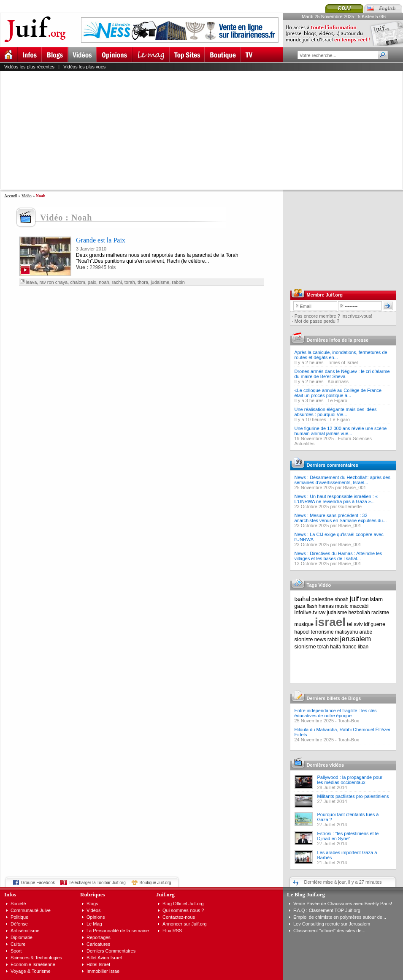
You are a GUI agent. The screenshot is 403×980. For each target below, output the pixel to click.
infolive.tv (306, 612)
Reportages (99, 937)
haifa (335, 647)
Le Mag (94, 924)
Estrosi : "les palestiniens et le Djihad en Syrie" (348, 836)
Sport (16, 951)
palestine (322, 599)
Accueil (11, 196)
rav (322, 612)
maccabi (359, 606)
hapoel (302, 632)
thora (143, 282)
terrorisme (322, 632)
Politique (19, 917)
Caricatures (98, 944)
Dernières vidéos (326, 765)
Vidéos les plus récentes (29, 67)
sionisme (305, 647)
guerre (378, 624)
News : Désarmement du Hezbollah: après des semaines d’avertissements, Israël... (342, 480)
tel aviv (355, 624)
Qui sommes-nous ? (183, 910)
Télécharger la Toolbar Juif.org (97, 883)
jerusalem (355, 639)
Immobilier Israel (104, 971)
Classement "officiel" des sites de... (329, 931)
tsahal (302, 599)
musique (304, 624)
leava (31, 282)
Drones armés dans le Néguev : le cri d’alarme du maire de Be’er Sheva (342, 374)
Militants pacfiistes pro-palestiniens (353, 796)
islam (376, 599)
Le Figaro (337, 400)
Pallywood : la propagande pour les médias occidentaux (350, 780)
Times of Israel (343, 362)
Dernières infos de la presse (338, 340)
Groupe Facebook (38, 883)
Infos (10, 894)
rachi (117, 282)
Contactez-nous (179, 917)
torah (130, 282)
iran (365, 599)
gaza (300, 606)
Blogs (92, 904)
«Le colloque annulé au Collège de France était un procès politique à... (338, 393)
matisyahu (347, 632)
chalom (77, 282)
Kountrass (338, 381)
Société (18, 904)
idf (367, 624)
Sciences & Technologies (36, 958)
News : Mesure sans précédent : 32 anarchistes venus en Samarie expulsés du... (341, 518)
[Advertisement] (162, 130)
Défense (19, 924)
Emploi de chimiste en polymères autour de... (340, 917)
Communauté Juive (31, 910)
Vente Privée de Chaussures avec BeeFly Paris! (343, 904)
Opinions (96, 917)
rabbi (333, 640)
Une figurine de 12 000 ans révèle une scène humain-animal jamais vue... (341, 431)
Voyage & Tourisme (31, 971)
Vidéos (93, 910)
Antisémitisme (25, 931)
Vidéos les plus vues (84, 67)
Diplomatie (22, 937)
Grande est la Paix (101, 240)
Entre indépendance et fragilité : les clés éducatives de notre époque (336, 713)
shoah (342, 599)
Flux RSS (172, 931)
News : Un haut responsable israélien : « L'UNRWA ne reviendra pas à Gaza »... (336, 499)
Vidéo (27, 196)
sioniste (304, 639)
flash (312, 606)
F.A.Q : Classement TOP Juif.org (327, 910)
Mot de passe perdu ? (317, 321)
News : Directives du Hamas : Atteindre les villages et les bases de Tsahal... (338, 556)
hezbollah (359, 612)
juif (354, 599)
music (342, 606)
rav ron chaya (53, 282)
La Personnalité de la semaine (118, 931)
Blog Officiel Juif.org (183, 904)
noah (104, 282)
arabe (366, 632)
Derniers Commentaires (111, 951)
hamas (326, 606)
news (320, 640)
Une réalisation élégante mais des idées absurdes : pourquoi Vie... (336, 412)
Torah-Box (349, 721)
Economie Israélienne (33, 964)
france (349, 647)
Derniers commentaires (333, 465)
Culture (18, 944)
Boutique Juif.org (156, 883)
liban (363, 647)
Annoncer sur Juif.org (185, 924)
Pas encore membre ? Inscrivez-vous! (334, 316)
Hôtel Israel (98, 964)
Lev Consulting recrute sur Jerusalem (332, 924)
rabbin (178, 282)
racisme (380, 612)
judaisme (160, 282)
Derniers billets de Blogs (334, 698)
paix (92, 282)
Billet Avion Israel (104, 958)
